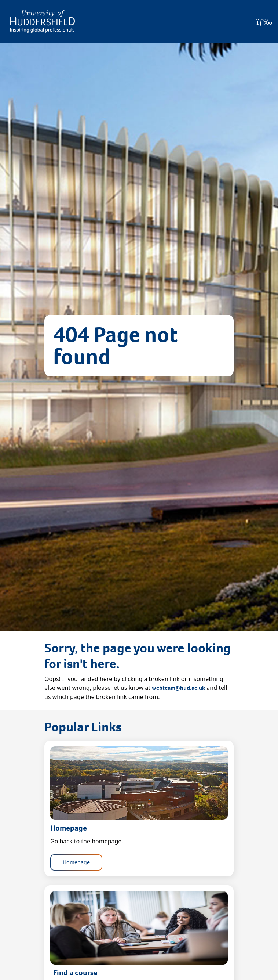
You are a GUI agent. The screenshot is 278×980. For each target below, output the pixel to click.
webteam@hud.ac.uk (178, 688)
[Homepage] (43, 21)
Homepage (76, 862)
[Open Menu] (264, 22)
